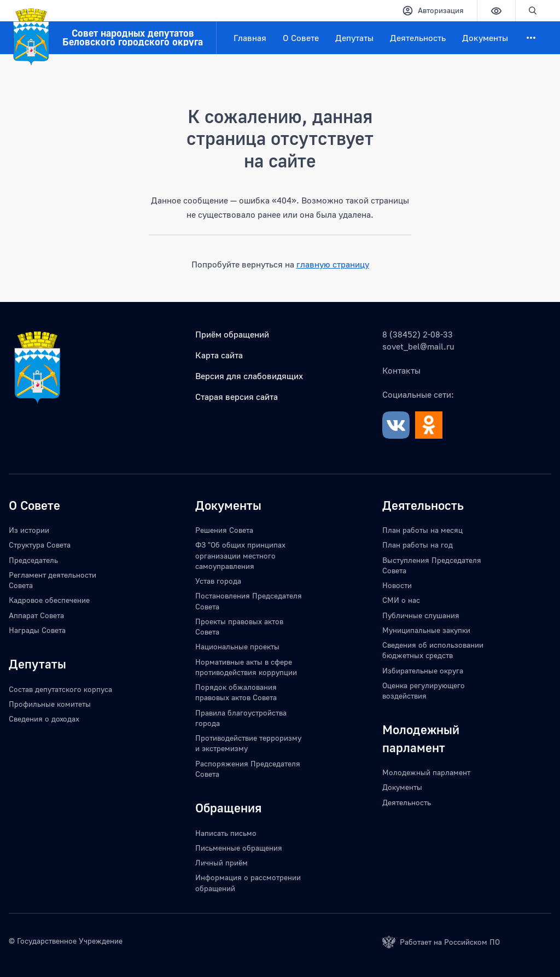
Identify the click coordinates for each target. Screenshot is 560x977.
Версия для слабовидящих (249, 376)
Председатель (33, 560)
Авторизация (433, 11)
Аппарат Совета (36, 615)
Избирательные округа (423, 670)
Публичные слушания (421, 615)
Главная (250, 38)
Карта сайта (219, 355)
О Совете (301, 38)
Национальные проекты (237, 646)
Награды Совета (37, 630)
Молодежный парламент (426, 772)
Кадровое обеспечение (49, 600)
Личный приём (221, 862)
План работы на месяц (422, 530)
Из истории (29, 530)
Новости (397, 585)
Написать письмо (226, 833)
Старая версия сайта (237, 397)
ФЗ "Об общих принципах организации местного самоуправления (240, 555)
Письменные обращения (239, 848)
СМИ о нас (401, 600)
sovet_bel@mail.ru (418, 346)
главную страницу (333, 264)
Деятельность (418, 38)
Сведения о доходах (44, 719)
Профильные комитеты (50, 704)
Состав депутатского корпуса (60, 689)
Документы (485, 38)
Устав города (218, 581)
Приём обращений (232, 334)
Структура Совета (40, 545)
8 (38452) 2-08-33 (418, 334)
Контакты (401, 370)
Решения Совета (224, 530)
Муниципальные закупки (426, 630)
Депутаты (354, 38)
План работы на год (418, 545)
